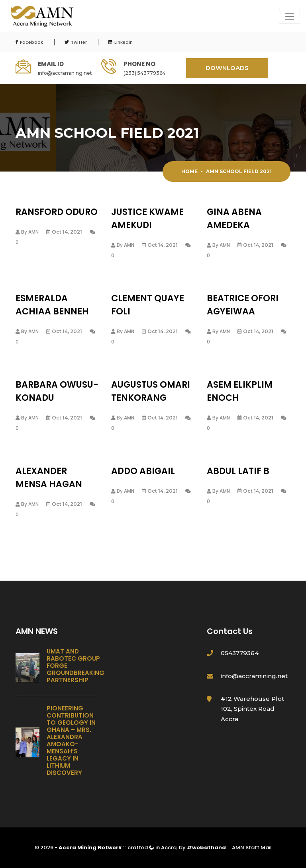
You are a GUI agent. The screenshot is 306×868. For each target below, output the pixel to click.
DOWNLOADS (227, 68)
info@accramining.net (65, 73)
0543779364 (240, 653)
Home (189, 171)
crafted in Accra (152, 848)
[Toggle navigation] (289, 16)
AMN (33, 232)
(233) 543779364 (144, 73)
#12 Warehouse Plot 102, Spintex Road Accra (252, 709)
